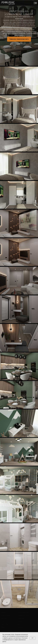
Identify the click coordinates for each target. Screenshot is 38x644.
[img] (8, 3)
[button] (19, 39)
